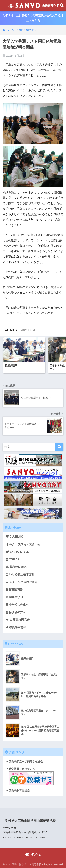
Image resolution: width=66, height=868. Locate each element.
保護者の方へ (16, 612)
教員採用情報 (16, 627)
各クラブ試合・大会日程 (23, 544)
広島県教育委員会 (18, 790)
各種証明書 (14, 589)
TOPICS (12, 559)
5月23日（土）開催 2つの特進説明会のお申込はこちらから (33, 18)
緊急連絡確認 (16, 567)
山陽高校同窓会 (18, 620)
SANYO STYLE (28, 330)
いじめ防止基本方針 (20, 574)
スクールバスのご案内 (21, 582)
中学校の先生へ (17, 605)
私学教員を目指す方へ (30, 776)
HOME (33, 854)
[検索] (59, 447)
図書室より (14, 597)
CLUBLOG (14, 537)
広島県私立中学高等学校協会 (24, 761)
